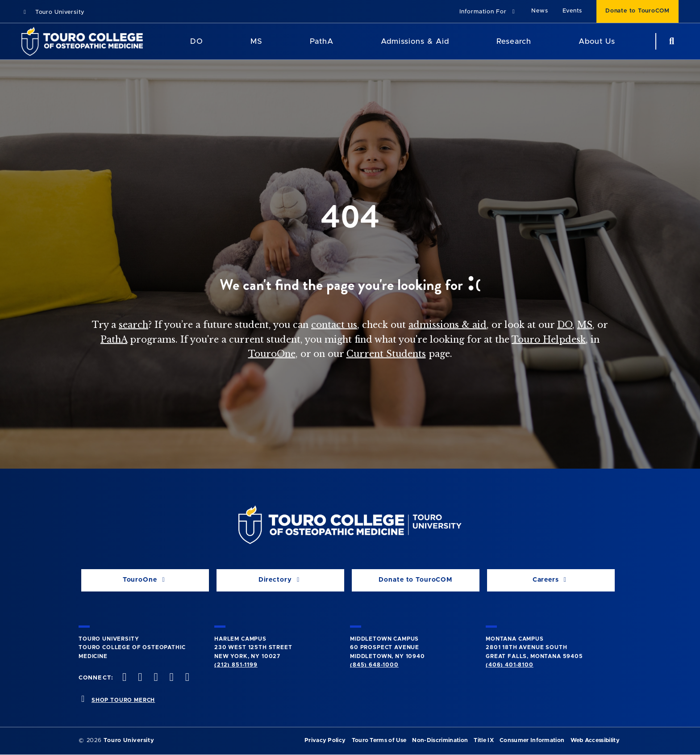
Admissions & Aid (415, 41)
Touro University (53, 12)
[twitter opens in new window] (139, 678)
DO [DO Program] (197, 41)
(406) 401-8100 (510, 665)
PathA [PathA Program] (322, 41)
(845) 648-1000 (374, 665)
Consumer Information (532, 740)
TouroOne (272, 354)
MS (585, 325)
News (540, 11)
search (133, 325)
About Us (597, 41)
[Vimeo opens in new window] (171, 678)
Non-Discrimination (440, 740)
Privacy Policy (325, 740)
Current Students (386, 354)
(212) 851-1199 (236, 665)
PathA (114, 340)
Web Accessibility (595, 740)
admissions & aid (448, 325)
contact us (334, 325)
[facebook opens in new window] (124, 678)
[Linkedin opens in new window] (186, 678)
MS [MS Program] (256, 41)
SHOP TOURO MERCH (123, 700)
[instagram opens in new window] (155, 678)
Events (573, 11)
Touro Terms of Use (379, 740)
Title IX (484, 740)
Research (514, 41)
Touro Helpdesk (549, 340)
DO (565, 325)
